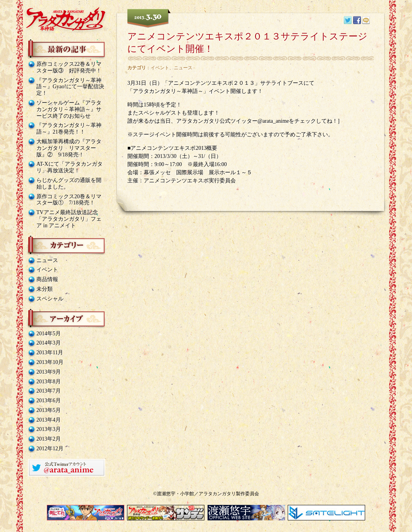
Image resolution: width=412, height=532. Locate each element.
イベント (47, 270)
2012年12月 (50, 449)
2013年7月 (49, 391)
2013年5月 (49, 410)
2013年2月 (49, 439)
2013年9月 (49, 372)
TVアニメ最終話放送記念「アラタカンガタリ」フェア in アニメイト (69, 219)
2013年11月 (50, 353)
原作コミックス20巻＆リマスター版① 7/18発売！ (69, 200)
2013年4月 (49, 420)
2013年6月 (49, 401)
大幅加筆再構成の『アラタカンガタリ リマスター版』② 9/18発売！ (69, 148)
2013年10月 (50, 362)
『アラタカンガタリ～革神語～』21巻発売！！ (69, 129)
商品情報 (47, 279)
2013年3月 (49, 429)
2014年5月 (49, 334)
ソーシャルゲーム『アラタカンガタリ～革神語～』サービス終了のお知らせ (69, 109)
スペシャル (50, 299)
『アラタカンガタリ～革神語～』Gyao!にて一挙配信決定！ (70, 87)
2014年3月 (49, 343)
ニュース (47, 260)
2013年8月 (49, 382)
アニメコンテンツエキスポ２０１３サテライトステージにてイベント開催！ (247, 42)
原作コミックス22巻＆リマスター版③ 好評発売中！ (69, 67)
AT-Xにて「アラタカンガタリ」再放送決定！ (70, 167)
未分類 (45, 289)
